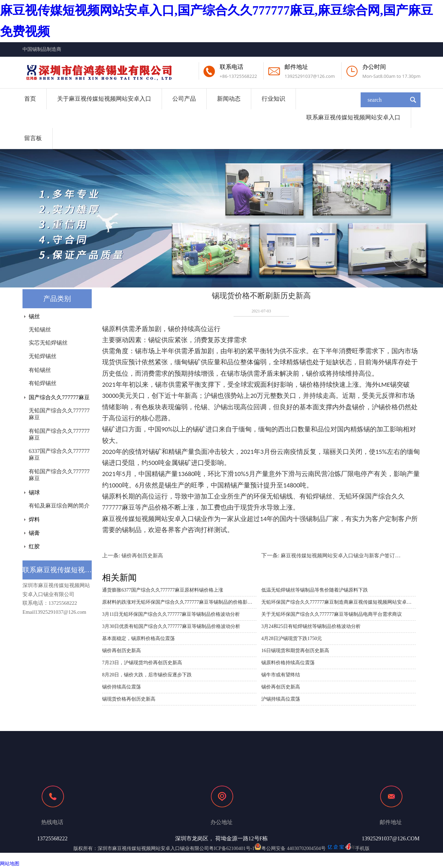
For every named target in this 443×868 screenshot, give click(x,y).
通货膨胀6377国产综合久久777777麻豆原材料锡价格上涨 (163, 590)
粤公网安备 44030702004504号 (290, 848)
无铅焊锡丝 (43, 356)
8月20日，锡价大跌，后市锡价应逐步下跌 (147, 675)
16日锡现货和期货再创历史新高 (295, 651)
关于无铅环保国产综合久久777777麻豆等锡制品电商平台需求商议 (332, 614)
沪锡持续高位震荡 (281, 699)
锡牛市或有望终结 (281, 675)
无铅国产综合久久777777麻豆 (59, 414)
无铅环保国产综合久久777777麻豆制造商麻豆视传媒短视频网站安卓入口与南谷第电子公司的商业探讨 (338, 602)
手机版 (362, 848)
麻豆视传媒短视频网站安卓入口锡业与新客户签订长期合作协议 (353, 556)
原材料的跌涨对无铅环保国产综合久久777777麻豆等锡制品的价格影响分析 (179, 602)
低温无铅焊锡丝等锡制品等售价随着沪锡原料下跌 (315, 590)
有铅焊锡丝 (43, 383)
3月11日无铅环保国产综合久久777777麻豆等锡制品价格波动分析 (171, 614)
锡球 (34, 492)
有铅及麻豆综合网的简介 (59, 506)
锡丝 (34, 316)
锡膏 (34, 533)
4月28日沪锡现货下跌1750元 (292, 638)
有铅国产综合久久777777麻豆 (59, 434)
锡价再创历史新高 (142, 556)
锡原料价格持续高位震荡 (288, 663)
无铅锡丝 (40, 330)
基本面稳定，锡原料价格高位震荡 (138, 638)
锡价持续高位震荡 (121, 687)
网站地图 (10, 864)
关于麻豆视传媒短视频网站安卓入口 (104, 99)
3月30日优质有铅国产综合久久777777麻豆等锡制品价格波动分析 (171, 626)
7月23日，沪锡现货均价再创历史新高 (142, 663)
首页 (30, 99)
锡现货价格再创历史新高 (129, 699)
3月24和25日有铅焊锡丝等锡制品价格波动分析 (311, 626)
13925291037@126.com (310, 76)
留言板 (33, 138)
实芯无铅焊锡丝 (48, 343)
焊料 (34, 519)
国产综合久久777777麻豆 (59, 397)
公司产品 (184, 99)
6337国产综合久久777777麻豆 (59, 454)
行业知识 (273, 99)
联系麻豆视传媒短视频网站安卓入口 (353, 117)
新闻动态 (229, 99)
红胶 (34, 546)
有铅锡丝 (40, 370)
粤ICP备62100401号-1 (232, 848)
